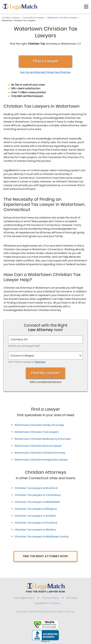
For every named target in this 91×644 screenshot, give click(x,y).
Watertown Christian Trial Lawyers (37, 432)
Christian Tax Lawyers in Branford (36, 488)
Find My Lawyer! (45, 373)
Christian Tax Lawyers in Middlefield (37, 502)
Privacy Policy (50, 598)
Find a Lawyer (46, 61)
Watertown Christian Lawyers (62, 18)
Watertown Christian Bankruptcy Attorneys (43, 439)
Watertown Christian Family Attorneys (39, 425)
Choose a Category (22, 356)
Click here (40, 362)
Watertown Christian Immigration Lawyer (41, 460)
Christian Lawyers (11, 18)
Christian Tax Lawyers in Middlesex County (42, 537)
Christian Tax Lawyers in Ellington (36, 509)
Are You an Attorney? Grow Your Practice (45, 72)
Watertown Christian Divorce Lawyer (38, 446)
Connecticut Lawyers (34, 18)
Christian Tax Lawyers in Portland (36, 523)
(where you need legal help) (24, 346)
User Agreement (24, 598)
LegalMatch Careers (47, 603)
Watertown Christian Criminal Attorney (40, 453)
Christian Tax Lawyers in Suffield (35, 516)
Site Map (72, 598)
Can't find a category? (27, 362)
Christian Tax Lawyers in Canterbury (38, 495)
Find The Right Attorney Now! (46, 556)
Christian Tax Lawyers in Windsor (35, 530)
